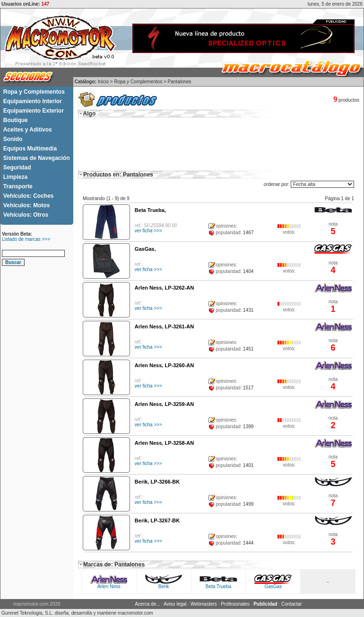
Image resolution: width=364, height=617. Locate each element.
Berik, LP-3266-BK (157, 482)
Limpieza (15, 177)
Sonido (13, 139)
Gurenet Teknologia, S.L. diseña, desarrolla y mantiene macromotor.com (77, 613)
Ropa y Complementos (34, 92)
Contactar (291, 604)
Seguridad (17, 167)
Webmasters (204, 604)
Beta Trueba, (150, 210)
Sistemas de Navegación (37, 158)
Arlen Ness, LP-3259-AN (164, 404)
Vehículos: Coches (29, 196)
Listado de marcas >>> (26, 239)
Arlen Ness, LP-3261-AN (164, 326)
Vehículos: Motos (27, 205)
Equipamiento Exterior (34, 111)
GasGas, (145, 249)
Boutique (16, 120)
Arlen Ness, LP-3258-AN (164, 443)
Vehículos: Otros (26, 215)
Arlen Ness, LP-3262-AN (164, 288)
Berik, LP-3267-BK (157, 520)
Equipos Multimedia (30, 149)
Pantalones (180, 82)
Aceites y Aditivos (28, 130)
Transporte (18, 186)
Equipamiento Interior (33, 101)
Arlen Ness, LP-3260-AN (164, 365)
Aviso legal (175, 604)
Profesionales (235, 604)
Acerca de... (147, 604)
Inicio (103, 82)
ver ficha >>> (148, 231)
